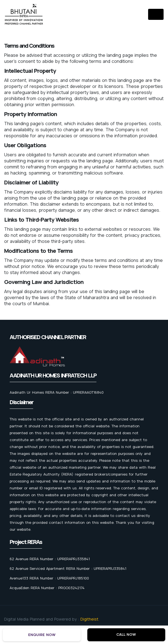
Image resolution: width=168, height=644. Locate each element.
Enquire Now (42, 635)
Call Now (126, 634)
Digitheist (89, 619)
